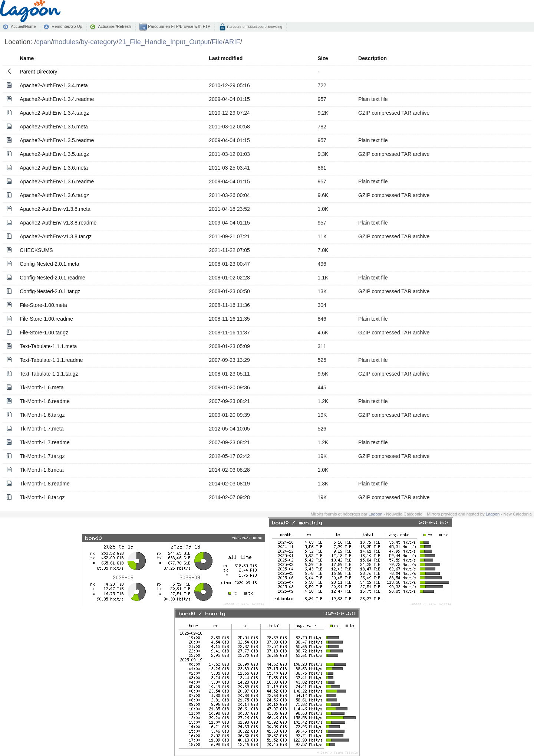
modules (66, 42)
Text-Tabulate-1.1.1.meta (48, 346)
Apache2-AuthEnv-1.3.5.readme (57, 140)
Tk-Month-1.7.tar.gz (42, 456)
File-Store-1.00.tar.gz (44, 333)
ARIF (233, 42)
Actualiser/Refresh (114, 26)
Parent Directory (38, 72)
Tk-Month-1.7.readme (45, 442)
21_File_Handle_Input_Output (164, 42)
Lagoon (376, 514)
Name (27, 58)
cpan (43, 42)
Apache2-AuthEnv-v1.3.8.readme (58, 223)
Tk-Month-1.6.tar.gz (42, 415)
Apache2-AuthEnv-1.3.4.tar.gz (54, 113)
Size (323, 58)
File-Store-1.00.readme (46, 319)
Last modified (226, 58)
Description (373, 58)
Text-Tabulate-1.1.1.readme (51, 360)
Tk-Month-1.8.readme (45, 484)
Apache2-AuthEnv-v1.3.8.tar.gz (56, 236)
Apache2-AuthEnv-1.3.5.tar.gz (54, 154)
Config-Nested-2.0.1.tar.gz (50, 291)
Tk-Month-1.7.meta (42, 429)
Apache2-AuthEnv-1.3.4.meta (54, 85)
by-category (99, 42)
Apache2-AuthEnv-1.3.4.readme (57, 99)
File (217, 42)
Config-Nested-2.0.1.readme (52, 278)
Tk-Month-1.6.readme (45, 401)
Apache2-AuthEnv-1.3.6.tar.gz (54, 195)
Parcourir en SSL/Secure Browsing (254, 27)
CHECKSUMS (36, 250)
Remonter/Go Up (67, 26)
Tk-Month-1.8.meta (42, 470)
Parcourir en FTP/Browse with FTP (179, 26)
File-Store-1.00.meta (43, 305)
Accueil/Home (23, 26)
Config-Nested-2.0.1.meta (49, 264)
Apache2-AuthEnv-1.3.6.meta (54, 168)
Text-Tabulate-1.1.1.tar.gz (49, 374)
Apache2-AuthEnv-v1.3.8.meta (55, 209)
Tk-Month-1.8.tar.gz (42, 497)
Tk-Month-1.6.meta (42, 387)
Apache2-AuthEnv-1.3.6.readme (57, 181)
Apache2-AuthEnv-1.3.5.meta (54, 127)
